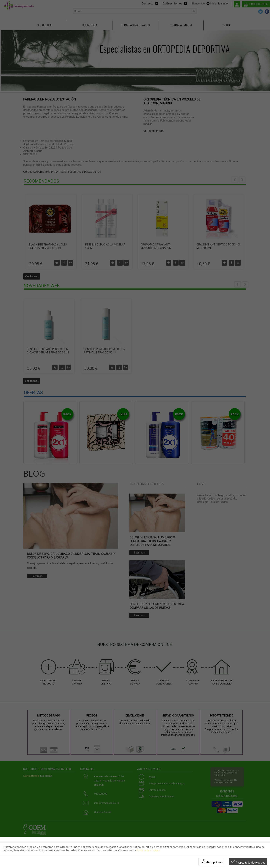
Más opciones (212, 861)
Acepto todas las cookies (248, 862)
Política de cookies (148, 850)
